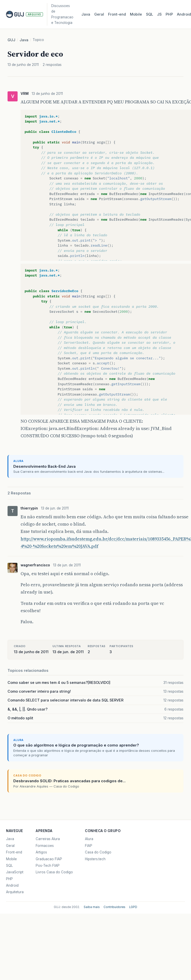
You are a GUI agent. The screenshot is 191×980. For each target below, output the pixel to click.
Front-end (14, 852)
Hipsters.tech (95, 859)
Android (12, 885)
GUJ (11, 40)
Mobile (136, 14)
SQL (150, 14)
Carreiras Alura (48, 839)
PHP (169, 14)
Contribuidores (114, 907)
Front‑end (117, 14)
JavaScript (15, 872)
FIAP (89, 846)
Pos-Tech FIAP (48, 866)
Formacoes (45, 846)
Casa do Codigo (98, 852)
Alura (89, 839)
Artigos (41, 852)
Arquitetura (15, 892)
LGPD (133, 907)
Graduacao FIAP (49, 859)
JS (159, 14)
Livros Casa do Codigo (54, 872)
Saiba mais (92, 907)
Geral (99, 14)
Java (86, 14)
